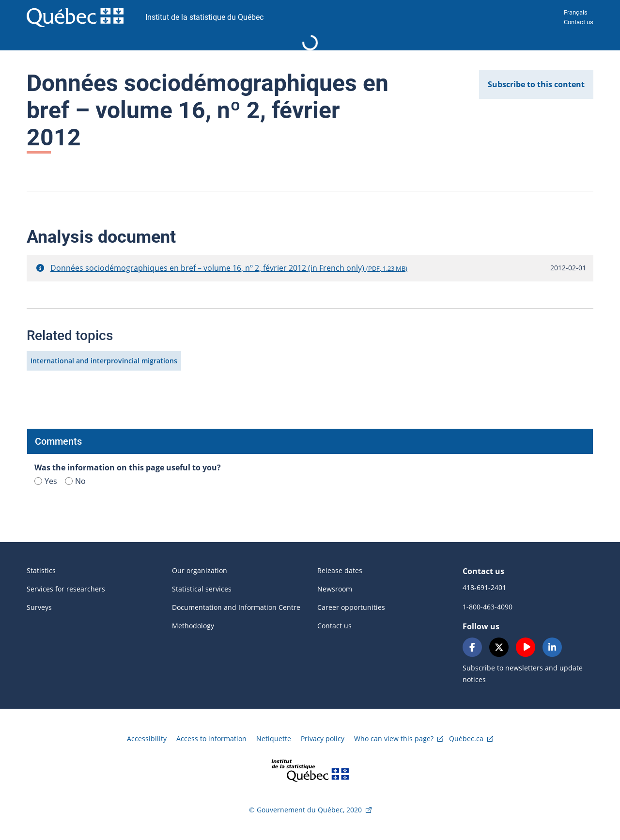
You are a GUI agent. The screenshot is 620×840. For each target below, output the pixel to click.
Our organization (200, 570)
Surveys (39, 607)
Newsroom (335, 589)
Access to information (211, 739)
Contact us (579, 22)
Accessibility (147, 739)
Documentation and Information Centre (236, 607)
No (75, 481)
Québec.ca (466, 739)
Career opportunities (351, 607)
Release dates (340, 570)
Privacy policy (323, 739)
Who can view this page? (394, 739)
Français (576, 12)
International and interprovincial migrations (104, 361)
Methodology (193, 626)
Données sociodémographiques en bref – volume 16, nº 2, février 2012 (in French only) (229, 268)
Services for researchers (66, 589)
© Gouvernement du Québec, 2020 (305, 810)
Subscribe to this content (536, 84)
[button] (40, 268)
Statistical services (202, 589)
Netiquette (274, 739)
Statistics (41, 570)
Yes (46, 481)
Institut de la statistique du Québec (204, 17)
